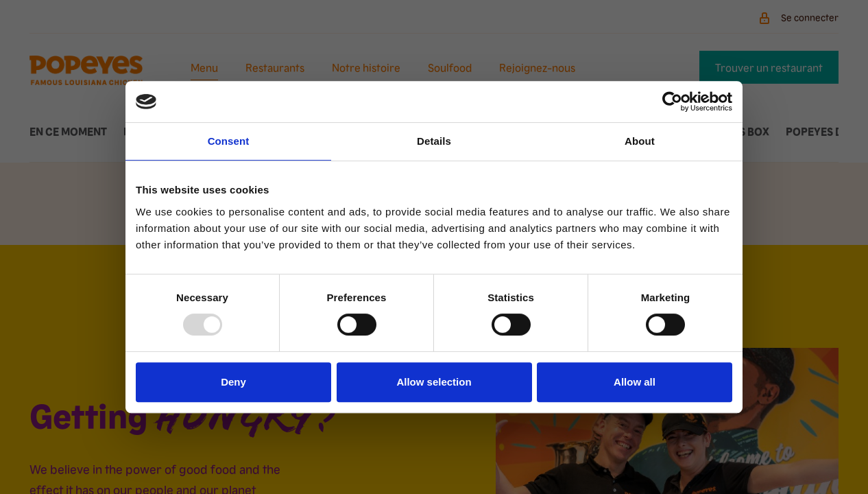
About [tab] (640, 141)
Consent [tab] (229, 141)
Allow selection (434, 382)
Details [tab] (434, 141)
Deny (233, 382)
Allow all (635, 382)
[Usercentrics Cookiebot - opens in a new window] (672, 102)
